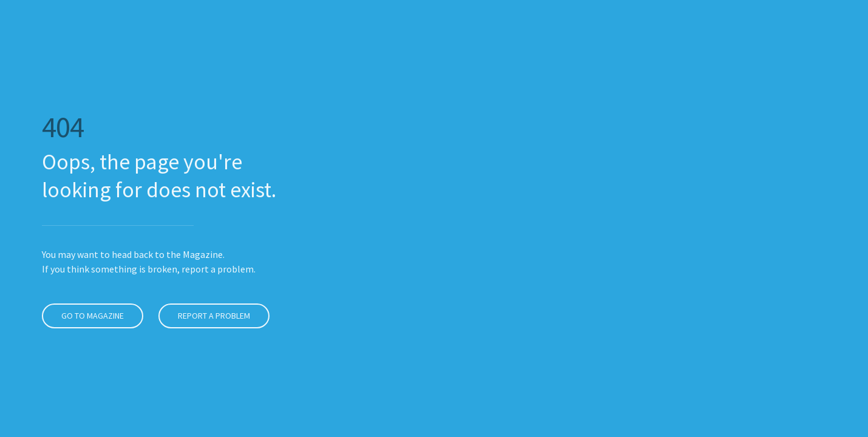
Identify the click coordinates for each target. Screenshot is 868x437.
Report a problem (209, 316)
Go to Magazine (88, 316)
